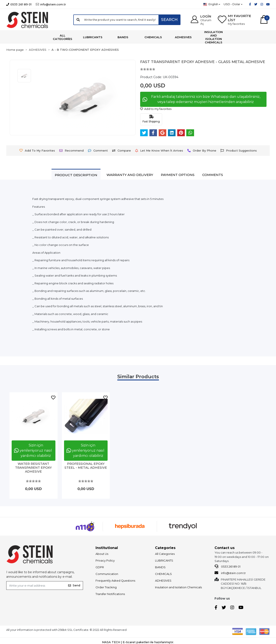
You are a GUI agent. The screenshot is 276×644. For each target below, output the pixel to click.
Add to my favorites (156, 109)
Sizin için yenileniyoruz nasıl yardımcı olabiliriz (33, 450)
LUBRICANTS (164, 560)
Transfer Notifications (110, 594)
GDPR (100, 567)
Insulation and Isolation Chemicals (178, 587)
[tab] (76, 175)
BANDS (160, 567)
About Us (102, 554)
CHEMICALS (163, 574)
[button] (201, 20)
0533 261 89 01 (227, 566)
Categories (165, 548)
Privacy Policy (105, 560)
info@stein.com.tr (230, 573)
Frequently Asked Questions (115, 581)
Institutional (107, 548)
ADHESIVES (163, 581)
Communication (107, 574)
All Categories (165, 554)
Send (74, 585)
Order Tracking (106, 587)
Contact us (225, 548)
